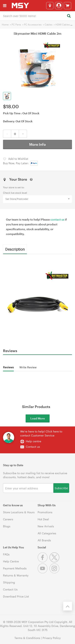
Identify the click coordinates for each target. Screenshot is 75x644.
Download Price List (16, 596)
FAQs (6, 554)
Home (5, 24)
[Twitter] (55, 561)
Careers (8, 519)
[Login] (59, 6)
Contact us (33, 447)
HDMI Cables (63, 24)
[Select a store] (50, 6)
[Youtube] (43, 572)
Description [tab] (15, 249)
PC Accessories (33, 24)
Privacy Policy (52, 638)
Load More (38, 418)
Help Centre (11, 561)
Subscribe (61, 488)
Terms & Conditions (27, 638)
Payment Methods (15, 568)
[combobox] (37, 16)
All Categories (47, 533)
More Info (37, 144)
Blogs (7, 526)
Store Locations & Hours (19, 512)
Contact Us (10, 589)
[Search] (69, 16)
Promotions (45, 512)
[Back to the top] (68, 606)
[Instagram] (55, 572)
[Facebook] (43, 561)
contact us (57, 219)
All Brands (44, 540)
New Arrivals (46, 526)
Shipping (9, 582)
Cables (48, 24)
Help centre (33, 441)
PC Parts (16, 24)
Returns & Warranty (16, 575)
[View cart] (67, 6)
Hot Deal (43, 519)
